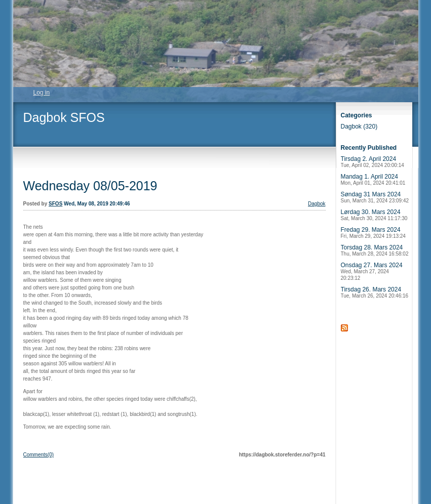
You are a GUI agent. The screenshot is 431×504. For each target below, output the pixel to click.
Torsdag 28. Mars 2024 (375, 250)
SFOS (55, 204)
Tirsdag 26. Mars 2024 (375, 292)
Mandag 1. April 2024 (373, 179)
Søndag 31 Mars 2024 (375, 197)
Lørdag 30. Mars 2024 (374, 215)
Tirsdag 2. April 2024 (373, 162)
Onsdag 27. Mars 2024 (372, 271)
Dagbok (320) (359, 127)
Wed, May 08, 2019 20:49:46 (97, 204)
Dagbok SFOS (64, 117)
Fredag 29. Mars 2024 (373, 233)
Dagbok (317, 204)
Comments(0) (39, 455)
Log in (42, 93)
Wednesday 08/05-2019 (90, 186)
